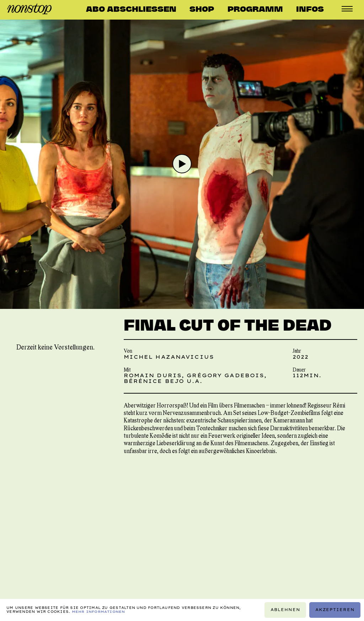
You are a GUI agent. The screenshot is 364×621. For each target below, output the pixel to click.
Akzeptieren (335, 610)
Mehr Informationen (98, 612)
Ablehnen (285, 610)
